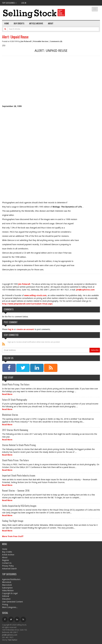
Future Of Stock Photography (15, 400)
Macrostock (7, 585)
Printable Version (41, 41)
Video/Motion (8, 591)
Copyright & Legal (10, 593)
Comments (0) (56, 41)
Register (6, 560)
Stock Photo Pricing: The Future (16, 384)
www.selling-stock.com (35, 295)
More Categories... (10, 607)
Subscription (7, 588)
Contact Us (7, 563)
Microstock (7, 582)
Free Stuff (8, 377)
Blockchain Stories (10, 415)
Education (6, 599)
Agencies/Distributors (11, 579)
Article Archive (36, 23)
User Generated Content (12, 602)
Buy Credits (19, 23)
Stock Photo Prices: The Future (15, 460)
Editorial (6, 596)
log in (11, 329)
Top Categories (9, 3)
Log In (24, 3)
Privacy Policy (8, 566)
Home (7, 23)
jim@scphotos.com (85, 290)
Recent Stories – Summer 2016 (16, 491)
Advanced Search (9, 569)
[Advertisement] (51, 84)
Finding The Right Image (13, 521)
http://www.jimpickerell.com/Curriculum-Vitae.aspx (27, 304)
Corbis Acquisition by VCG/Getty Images (19, 506)
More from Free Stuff (13, 536)
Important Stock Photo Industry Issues (19, 475)
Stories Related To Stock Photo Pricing (19, 445)
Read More (7, 394)
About (51, 23)
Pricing (5, 604)
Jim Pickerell (26, 41)
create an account (25, 329)
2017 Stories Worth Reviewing (15, 430)
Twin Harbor (13, 640)
